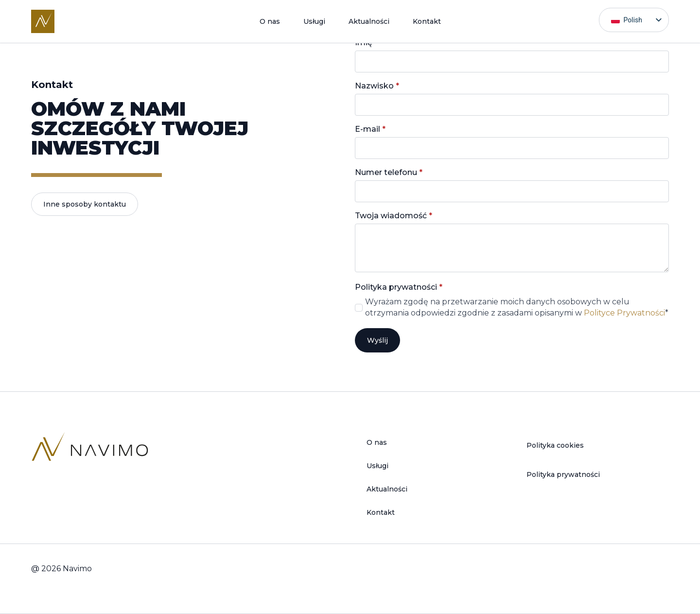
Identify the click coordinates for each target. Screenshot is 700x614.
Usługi (314, 21)
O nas (270, 21)
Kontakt (427, 21)
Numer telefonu (389, 173)
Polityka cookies (555, 445)
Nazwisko (377, 86)
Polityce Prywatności (624, 313)
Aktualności (369, 21)
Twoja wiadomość (394, 216)
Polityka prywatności (563, 474)
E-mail (370, 129)
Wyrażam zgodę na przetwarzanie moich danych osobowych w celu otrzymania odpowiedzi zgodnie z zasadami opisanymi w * (517, 307)
